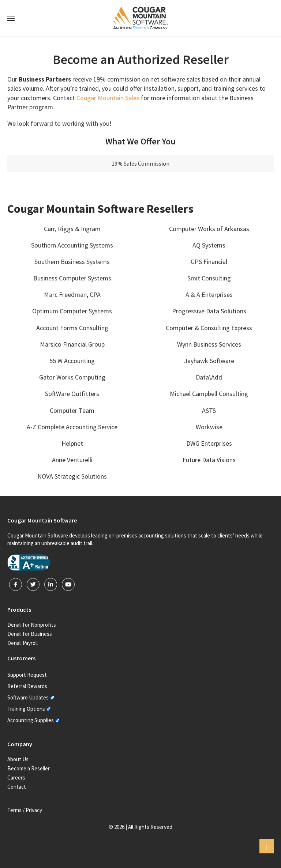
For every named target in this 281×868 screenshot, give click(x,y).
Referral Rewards (27, 686)
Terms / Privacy (25, 810)
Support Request (27, 675)
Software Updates (28, 697)
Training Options (26, 709)
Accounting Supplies (31, 720)
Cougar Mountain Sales (108, 98)
